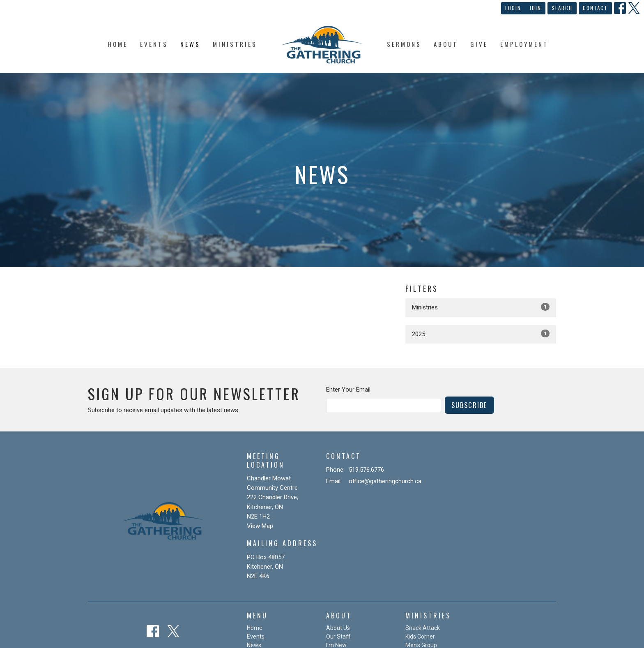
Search (562, 8)
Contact (595, 8)
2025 (481, 334)
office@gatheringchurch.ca (385, 481)
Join (535, 8)
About (446, 44)
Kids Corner (420, 636)
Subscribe (469, 405)
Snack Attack (423, 628)
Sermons (404, 44)
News (190, 44)
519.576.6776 (366, 470)
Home (118, 44)
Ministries (235, 44)
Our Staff (338, 636)
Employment (524, 44)
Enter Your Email (348, 390)
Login (513, 8)
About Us (338, 628)
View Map (260, 526)
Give (479, 44)
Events (154, 44)
